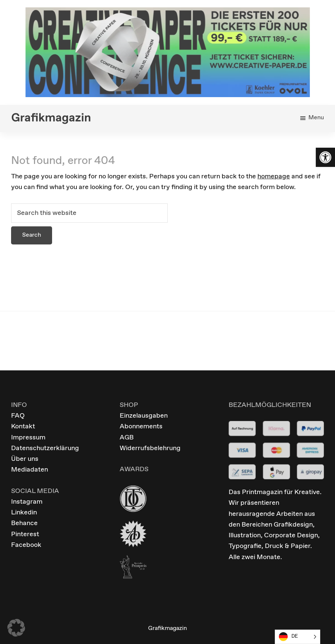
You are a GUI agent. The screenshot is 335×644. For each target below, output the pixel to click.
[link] (325, 157)
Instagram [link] (27, 502)
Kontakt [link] (23, 427)
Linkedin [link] (24, 513)
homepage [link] (274, 177)
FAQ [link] (18, 416)
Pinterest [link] (25, 534)
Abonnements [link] (141, 427)
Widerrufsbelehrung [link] (150, 448)
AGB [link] (127, 438)
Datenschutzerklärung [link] (45, 448)
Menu (316, 118)
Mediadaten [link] (30, 470)
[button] (16, 628)
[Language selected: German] (298, 637)
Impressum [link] (28, 438)
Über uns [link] (25, 459)
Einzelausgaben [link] (144, 416)
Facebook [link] (26, 545)
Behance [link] (24, 523)
